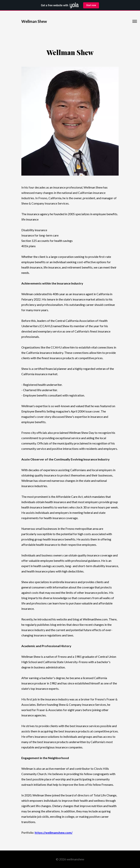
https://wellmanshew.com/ (54, 832)
